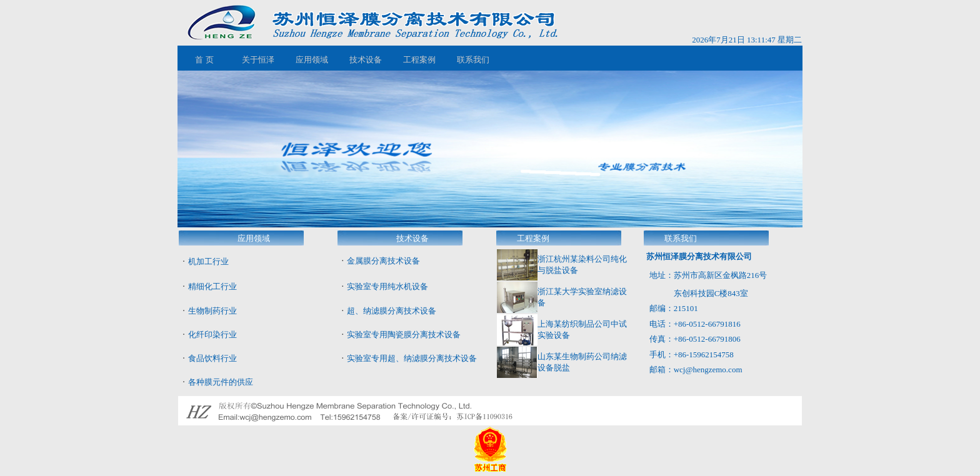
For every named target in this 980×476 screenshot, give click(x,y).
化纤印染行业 (212, 335)
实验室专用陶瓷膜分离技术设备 (404, 335)
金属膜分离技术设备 (383, 261)
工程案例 (419, 60)
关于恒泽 (258, 60)
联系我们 (473, 60)
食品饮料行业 (212, 358)
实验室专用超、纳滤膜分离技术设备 (412, 358)
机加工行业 (208, 261)
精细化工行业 (212, 286)
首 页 (204, 60)
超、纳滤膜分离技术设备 (392, 311)
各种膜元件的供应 (221, 382)
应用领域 (312, 60)
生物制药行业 (212, 311)
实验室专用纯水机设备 (387, 286)
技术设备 (366, 60)
